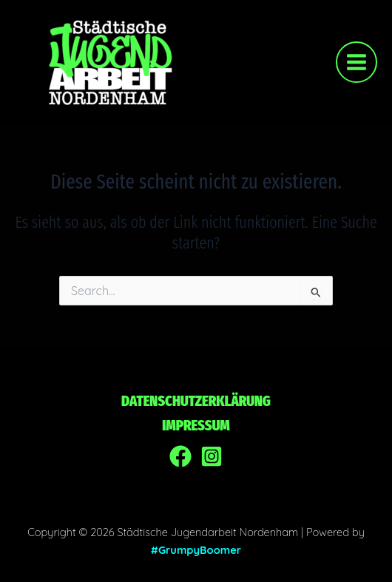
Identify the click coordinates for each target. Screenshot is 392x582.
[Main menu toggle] (356, 62)
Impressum (196, 425)
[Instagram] (212, 456)
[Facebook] (180, 456)
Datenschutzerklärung (196, 401)
